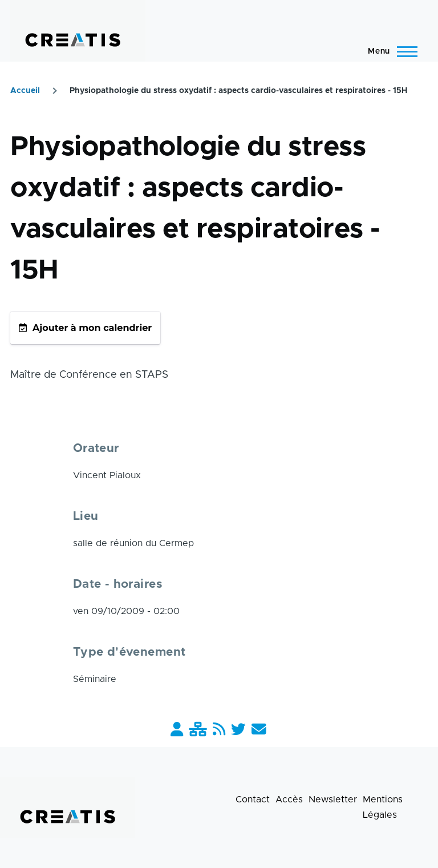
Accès (289, 800)
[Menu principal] (389, 51)
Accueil (25, 91)
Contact (253, 800)
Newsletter (333, 800)
